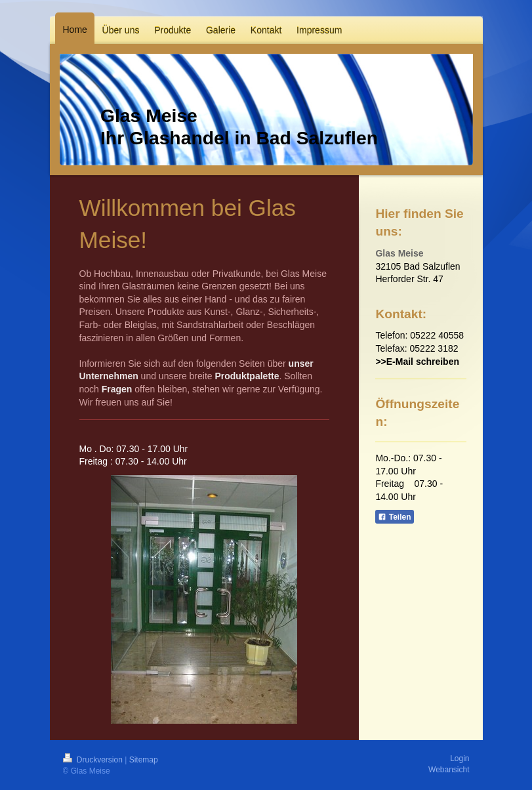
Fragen (117, 389)
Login (460, 759)
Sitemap (144, 760)
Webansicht (449, 770)
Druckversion (94, 760)
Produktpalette (247, 376)
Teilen (394, 517)
